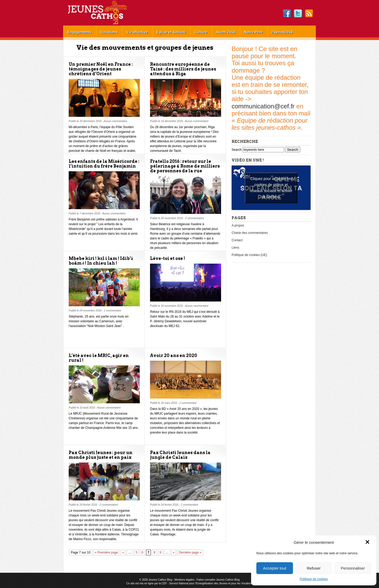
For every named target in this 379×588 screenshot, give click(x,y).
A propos (238, 225)
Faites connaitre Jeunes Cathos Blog (218, 580)
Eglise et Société (171, 32)
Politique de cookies (314, 579)
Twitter (298, 14)
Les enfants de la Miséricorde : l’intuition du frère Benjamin (104, 164)
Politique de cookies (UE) (249, 255)
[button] (368, 542)
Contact (237, 240)
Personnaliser (353, 568)
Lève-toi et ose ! (168, 258)
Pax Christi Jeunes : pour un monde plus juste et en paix (101, 455)
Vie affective (137, 32)
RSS (309, 14)
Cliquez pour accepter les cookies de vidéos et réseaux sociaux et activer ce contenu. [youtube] (271, 188)
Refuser (314, 568)
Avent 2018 (225, 32)
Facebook (287, 14)
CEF (164, 583)
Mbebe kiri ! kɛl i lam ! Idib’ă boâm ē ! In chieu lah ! (101, 261)
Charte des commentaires (250, 233)
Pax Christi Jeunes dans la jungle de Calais (180, 455)
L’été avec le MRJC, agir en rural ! (99, 358)
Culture (201, 32)
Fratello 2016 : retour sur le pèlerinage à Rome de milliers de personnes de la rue (185, 166)
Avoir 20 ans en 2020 (174, 356)
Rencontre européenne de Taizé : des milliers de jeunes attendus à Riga (183, 69)
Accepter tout (275, 568)
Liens (235, 248)
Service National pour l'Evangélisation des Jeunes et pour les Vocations (211, 583)
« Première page (106, 552)
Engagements (79, 32)
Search (237, 150)
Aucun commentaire (115, 121)
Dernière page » (190, 552)
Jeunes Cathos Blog (106, 13)
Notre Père (253, 32)
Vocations (109, 32)
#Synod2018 (282, 32)
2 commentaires (194, 218)
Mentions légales (184, 580)
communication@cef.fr (263, 106)
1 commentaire (112, 311)
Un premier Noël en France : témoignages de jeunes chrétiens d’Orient (101, 69)
